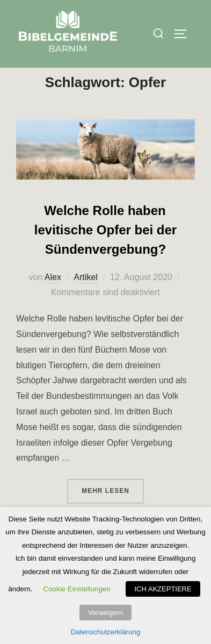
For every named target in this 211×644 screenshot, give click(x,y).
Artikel (85, 300)
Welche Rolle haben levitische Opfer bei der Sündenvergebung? (105, 252)
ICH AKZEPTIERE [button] (163, 589)
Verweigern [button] (105, 613)
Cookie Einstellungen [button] (77, 589)
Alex (53, 300)
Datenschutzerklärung (106, 632)
